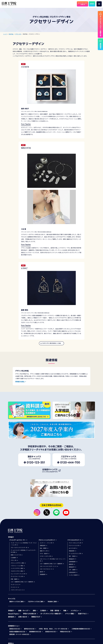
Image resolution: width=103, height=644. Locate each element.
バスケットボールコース (18, 592)
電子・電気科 (73, 559)
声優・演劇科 (15, 582)
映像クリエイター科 (17, 558)
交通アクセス (83, 616)
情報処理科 (73, 553)
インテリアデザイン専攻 (18, 571)
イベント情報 (70, 616)
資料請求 (12, 619)
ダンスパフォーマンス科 (18, 579)
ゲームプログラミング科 (76, 556)
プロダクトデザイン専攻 (18, 574)
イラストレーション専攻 (18, 568)
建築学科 (72, 567)
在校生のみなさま (51, 634)
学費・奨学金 (56, 613)
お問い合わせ (24, 619)
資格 (35, 613)
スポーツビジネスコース (47, 572)
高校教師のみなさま (36, 634)
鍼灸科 (42, 574)
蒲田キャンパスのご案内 (17, 604)
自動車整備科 (73, 564)
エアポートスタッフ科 (46, 559)
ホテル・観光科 (45, 556)
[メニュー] (99, 4)
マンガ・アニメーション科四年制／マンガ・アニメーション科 (24, 546)
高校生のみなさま (15, 631)
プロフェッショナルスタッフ (48, 543)
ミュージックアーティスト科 (19, 576)
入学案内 (44, 613)
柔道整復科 (44, 577)
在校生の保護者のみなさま (18, 634)
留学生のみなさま (30, 631)
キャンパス (12, 601)
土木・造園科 (73, 572)
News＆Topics (14, 616)
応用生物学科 (73, 575)
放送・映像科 (44, 551)
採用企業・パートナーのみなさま (20, 637)
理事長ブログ (37, 619)
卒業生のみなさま (66, 634)
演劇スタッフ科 (45, 553)
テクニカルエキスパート (75, 543)
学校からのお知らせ (30, 616)
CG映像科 (14, 560)
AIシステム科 (73, 551)
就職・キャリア (24, 613)
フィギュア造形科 (74, 578)
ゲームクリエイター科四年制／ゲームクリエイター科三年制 (23, 554)
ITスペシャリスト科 (75, 548)
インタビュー (76, 613)
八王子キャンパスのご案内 (37, 604)
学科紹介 (11, 540)
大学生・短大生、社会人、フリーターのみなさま (54, 631)
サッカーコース (16, 587)
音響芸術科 (44, 548)
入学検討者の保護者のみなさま (82, 631)
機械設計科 (73, 562)
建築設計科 (73, 570)
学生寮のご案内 (53, 604)
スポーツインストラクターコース (49, 569)
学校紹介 (12, 613)
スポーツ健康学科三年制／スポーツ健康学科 (23, 584)
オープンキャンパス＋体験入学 (51, 616)
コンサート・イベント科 (47, 545)
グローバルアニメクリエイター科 (20, 550)
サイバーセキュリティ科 (76, 545)
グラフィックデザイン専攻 (18, 566)
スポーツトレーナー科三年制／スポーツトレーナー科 (53, 563)
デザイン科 (14, 563)
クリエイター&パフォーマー (18, 543)
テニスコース (15, 590)
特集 (66, 613)
